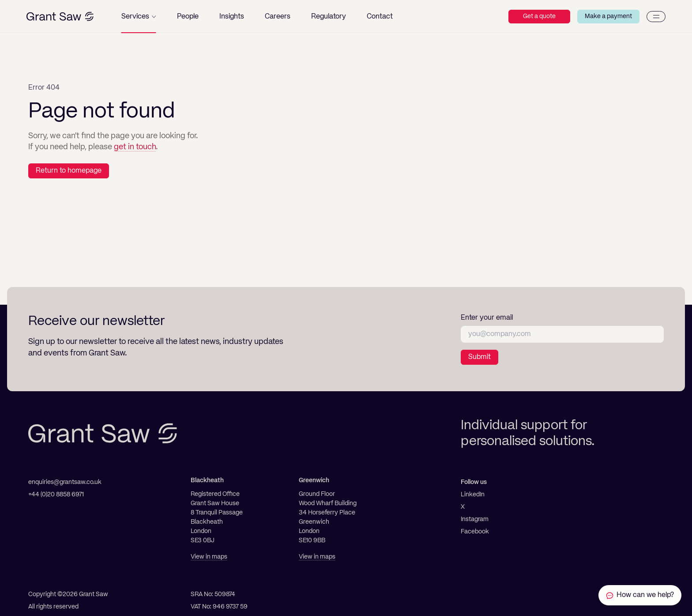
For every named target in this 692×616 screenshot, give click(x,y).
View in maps (209, 557)
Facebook (475, 532)
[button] (139, 17)
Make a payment (608, 16)
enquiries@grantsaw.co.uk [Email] (65, 482)
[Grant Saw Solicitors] (60, 17)
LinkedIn (473, 495)
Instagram (475, 519)
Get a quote (539, 16)
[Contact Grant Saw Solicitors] (640, 595)
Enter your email (487, 318)
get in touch (135, 147)
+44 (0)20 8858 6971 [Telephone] (56, 495)
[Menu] (656, 17)
